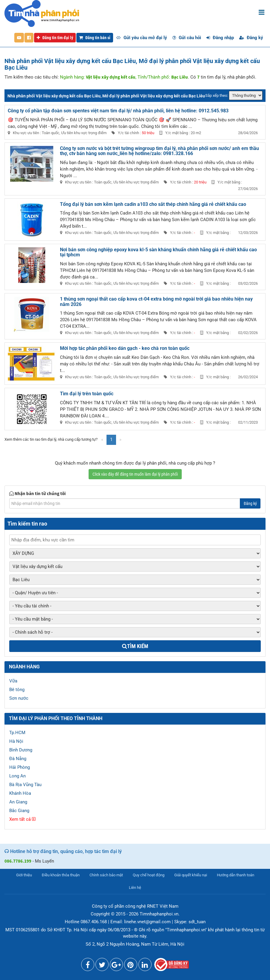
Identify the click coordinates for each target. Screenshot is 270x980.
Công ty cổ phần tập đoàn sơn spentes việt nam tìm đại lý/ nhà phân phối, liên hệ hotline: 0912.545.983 (118, 111)
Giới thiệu (24, 875)
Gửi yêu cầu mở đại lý (142, 38)
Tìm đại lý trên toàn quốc (87, 394)
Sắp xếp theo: (217, 95)
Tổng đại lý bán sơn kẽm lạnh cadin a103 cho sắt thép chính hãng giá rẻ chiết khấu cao (153, 204)
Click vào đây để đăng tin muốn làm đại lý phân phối (135, 474)
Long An (17, 776)
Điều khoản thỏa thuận (61, 875)
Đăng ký (251, 38)
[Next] (120, 440)
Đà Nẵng (18, 759)
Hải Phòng (20, 767)
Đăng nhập (220, 38)
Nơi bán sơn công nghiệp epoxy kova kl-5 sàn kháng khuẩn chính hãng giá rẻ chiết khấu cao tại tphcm (158, 252)
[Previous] (102, 440)
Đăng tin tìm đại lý (55, 38)
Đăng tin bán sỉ (95, 38)
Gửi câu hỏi (187, 38)
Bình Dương (21, 750)
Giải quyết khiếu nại (191, 875)
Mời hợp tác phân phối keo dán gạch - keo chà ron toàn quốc (125, 348)
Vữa (13, 681)
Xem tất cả (22, 819)
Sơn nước (19, 698)
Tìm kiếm (135, 646)
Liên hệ (135, 888)
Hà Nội (16, 741)
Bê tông (17, 690)
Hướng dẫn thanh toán (236, 875)
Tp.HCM (17, 733)
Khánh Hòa (20, 793)
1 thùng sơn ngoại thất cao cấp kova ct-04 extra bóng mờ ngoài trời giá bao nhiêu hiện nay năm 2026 (156, 302)
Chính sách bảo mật (106, 875)
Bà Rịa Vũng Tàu (25, 785)
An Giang (18, 802)
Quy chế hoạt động (149, 875)
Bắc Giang (19, 811)
